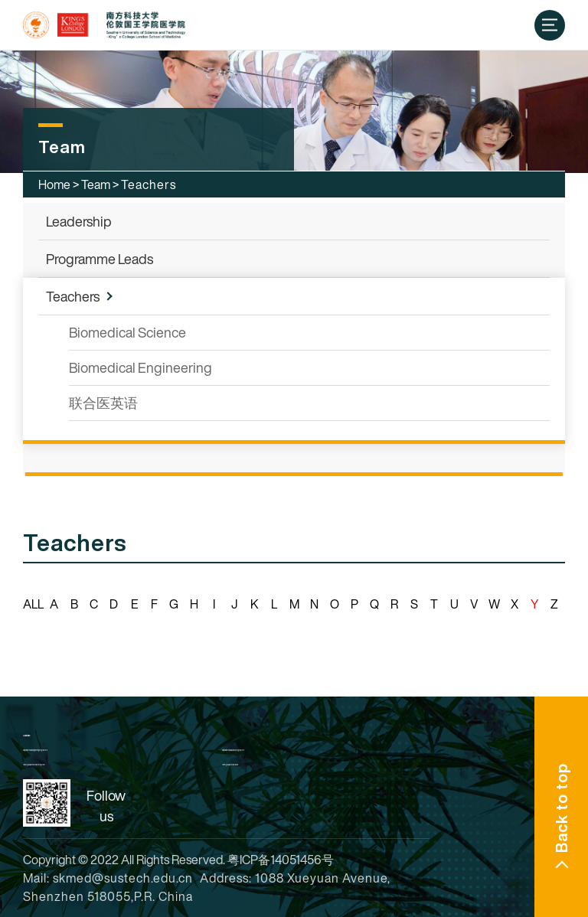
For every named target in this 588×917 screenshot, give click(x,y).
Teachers (73, 296)
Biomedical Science (127, 332)
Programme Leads (100, 259)
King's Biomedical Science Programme (233, 750)
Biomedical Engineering (140, 367)
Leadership (79, 221)
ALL (33, 604)
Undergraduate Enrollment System (34, 765)
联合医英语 (103, 403)
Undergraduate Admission (230, 765)
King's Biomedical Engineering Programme (35, 750)
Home (54, 184)
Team (96, 184)
